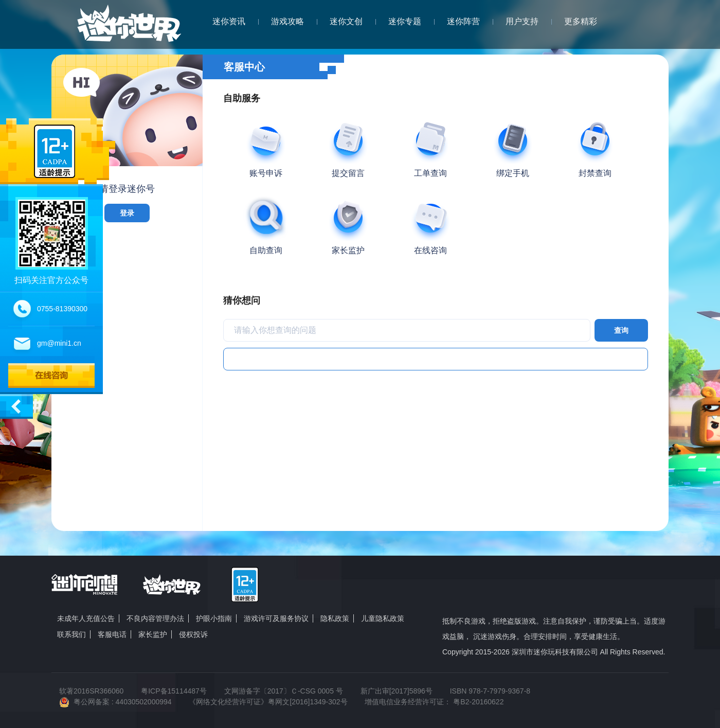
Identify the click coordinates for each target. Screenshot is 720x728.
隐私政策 (335, 618)
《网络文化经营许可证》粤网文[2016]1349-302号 (268, 702)
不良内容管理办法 (155, 618)
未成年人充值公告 (86, 618)
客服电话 (112, 634)
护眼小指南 (214, 618)
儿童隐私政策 (383, 618)
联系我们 (71, 634)
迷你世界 (129, 29)
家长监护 (153, 634)
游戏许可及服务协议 (276, 618)
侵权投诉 (193, 634)
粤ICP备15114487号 (174, 691)
